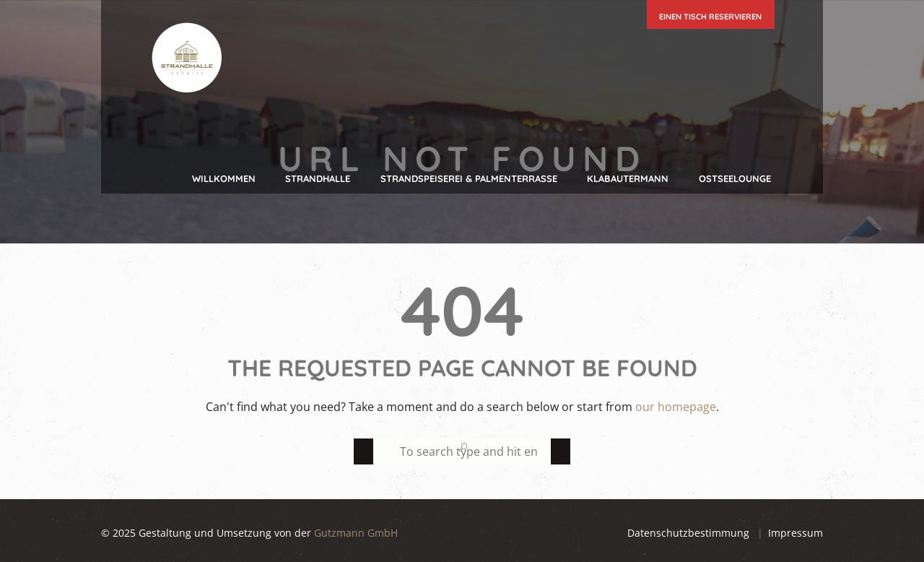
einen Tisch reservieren (710, 17)
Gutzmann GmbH (356, 533)
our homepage (676, 407)
